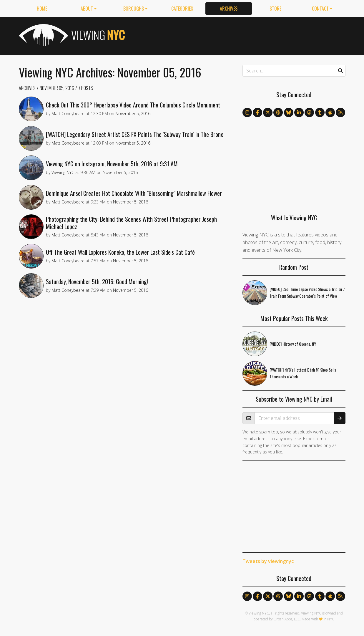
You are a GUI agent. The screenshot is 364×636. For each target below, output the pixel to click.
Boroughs (134, 9)
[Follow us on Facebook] (257, 112)
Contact (320, 9)
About (87, 9)
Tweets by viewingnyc (268, 561)
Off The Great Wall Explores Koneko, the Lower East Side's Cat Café (120, 252)
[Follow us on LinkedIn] (299, 112)
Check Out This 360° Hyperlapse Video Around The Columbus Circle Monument (133, 105)
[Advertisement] (238, 35)
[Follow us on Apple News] (330, 112)
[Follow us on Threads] (278, 112)
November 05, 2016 (57, 88)
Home (42, 9)
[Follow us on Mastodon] (309, 112)
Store (275, 9)
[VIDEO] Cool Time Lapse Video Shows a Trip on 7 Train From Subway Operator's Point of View (307, 292)
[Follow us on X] (268, 112)
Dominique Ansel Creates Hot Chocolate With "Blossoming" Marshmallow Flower (134, 193)
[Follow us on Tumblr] (320, 112)
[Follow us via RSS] (340, 112)
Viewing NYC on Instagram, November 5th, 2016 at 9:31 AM (112, 164)
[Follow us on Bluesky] (289, 112)
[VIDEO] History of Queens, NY (293, 344)
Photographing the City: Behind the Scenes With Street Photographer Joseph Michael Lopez (131, 223)
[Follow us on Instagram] (247, 112)
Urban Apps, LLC (287, 619)
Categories (182, 9)
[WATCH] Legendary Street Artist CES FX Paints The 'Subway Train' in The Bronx (134, 134)
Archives (229, 9)
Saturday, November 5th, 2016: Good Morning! (97, 281)
